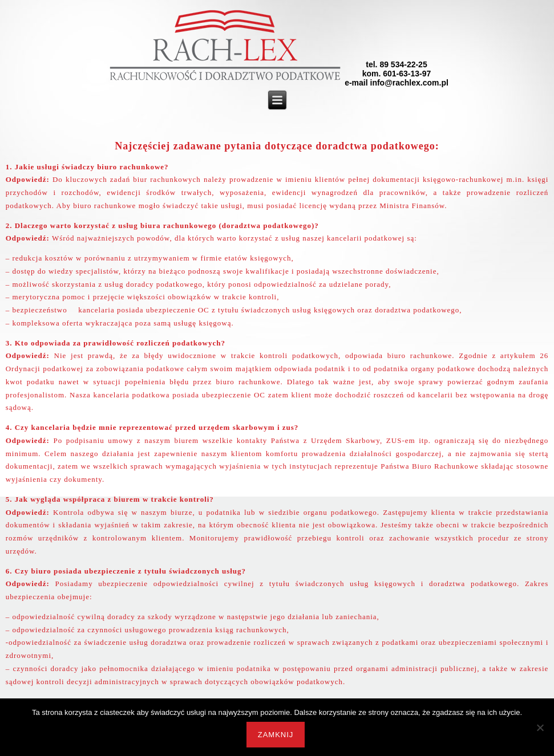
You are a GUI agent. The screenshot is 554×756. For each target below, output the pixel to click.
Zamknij (276, 735)
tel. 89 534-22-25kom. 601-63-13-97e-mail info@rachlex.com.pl (397, 74)
